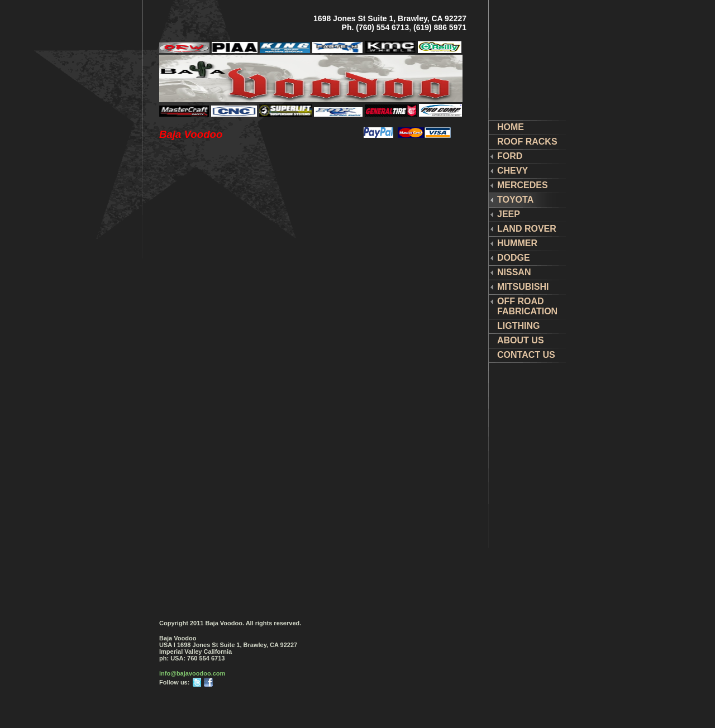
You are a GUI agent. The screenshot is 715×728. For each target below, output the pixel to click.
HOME (511, 127)
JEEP (509, 214)
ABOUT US (521, 340)
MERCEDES (523, 185)
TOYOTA (515, 200)
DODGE (514, 258)
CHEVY (513, 171)
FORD (510, 156)
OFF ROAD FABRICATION (527, 306)
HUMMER (517, 243)
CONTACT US (526, 355)
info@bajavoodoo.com (192, 673)
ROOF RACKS (527, 142)
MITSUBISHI (523, 287)
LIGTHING (518, 326)
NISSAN (514, 272)
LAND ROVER (527, 229)
